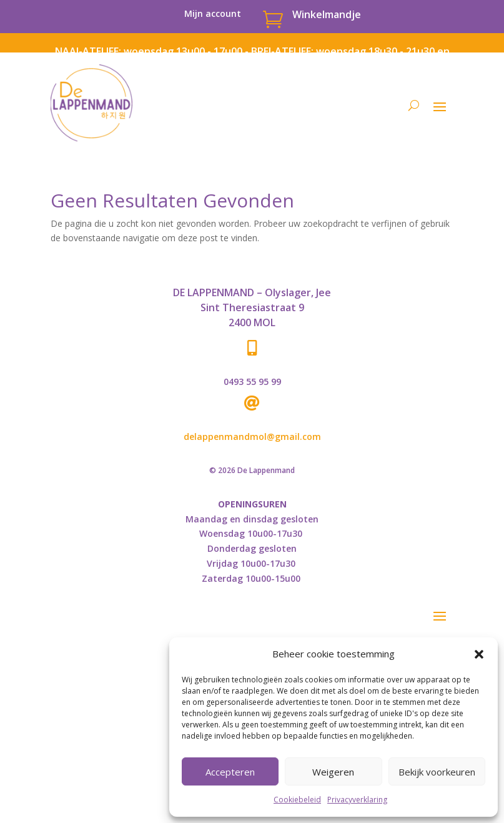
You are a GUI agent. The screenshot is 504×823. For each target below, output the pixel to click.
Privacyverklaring (357, 800)
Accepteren (230, 772)
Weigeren (333, 772)
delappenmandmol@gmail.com (252, 436)
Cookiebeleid (297, 800)
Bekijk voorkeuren (437, 772)
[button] (479, 654)
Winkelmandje (327, 14)
